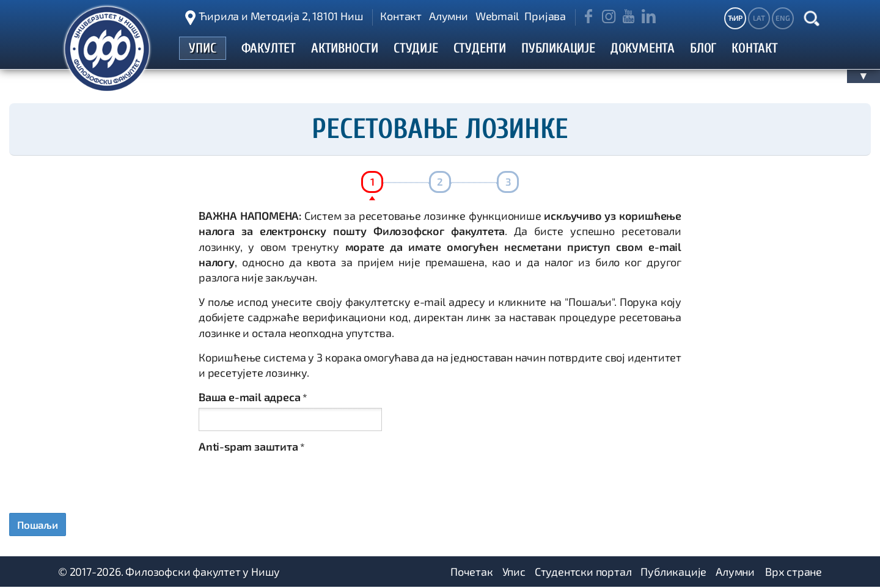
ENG (783, 18)
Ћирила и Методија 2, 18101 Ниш (281, 16)
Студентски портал (583, 573)
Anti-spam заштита (252, 446)
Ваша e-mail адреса (253, 397)
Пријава (545, 16)
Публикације (673, 573)
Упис (514, 573)
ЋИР (735, 18)
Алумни (449, 16)
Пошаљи (39, 524)
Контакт (401, 16)
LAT (759, 18)
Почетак (472, 573)
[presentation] (291, 481)
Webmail (497, 16)
